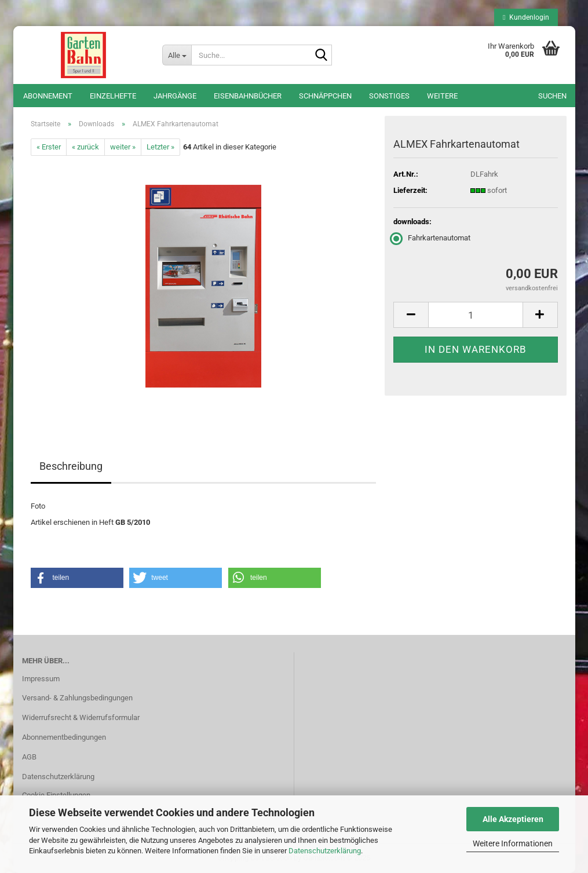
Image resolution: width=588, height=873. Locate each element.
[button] (411, 315)
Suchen (552, 96)
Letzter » (160, 147)
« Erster (49, 147)
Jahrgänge (175, 96)
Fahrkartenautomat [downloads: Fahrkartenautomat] (432, 238)
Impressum (41, 679)
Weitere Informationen (513, 843)
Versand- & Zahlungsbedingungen (77, 698)
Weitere (442, 96)
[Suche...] (177, 55)
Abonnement (48, 96)
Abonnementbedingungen (64, 737)
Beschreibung (71, 466)
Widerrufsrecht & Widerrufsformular (81, 717)
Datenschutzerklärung (325, 851)
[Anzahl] (475, 315)
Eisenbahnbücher (248, 96)
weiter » (123, 147)
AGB (29, 757)
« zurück (85, 147)
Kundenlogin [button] (526, 17)
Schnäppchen (325, 96)
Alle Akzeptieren (513, 819)
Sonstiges (389, 96)
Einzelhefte (113, 96)
